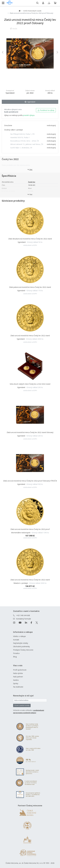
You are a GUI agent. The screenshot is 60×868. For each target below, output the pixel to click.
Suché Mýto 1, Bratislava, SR (21, 148)
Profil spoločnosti (20, 670)
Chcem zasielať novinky (22, 705)
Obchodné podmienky (21, 646)
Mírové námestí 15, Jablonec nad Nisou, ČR (27, 144)
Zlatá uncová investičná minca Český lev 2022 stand (30, 336)
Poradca (16, 653)
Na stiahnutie (18, 687)
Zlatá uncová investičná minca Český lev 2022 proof (30, 529)
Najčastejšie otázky (21, 643)
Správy (16, 683)
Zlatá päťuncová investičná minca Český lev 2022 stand (30, 287)
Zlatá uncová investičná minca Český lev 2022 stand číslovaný (30, 432)
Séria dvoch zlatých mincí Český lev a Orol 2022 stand (30, 384)
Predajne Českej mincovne (23, 650)
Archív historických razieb (32, 11)
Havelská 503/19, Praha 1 (20, 137)
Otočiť (14, 30)
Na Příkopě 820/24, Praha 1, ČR (22, 134)
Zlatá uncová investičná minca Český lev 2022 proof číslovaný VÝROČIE (30, 481)
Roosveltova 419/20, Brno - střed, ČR (25, 141)
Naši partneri (18, 677)
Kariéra (16, 680)
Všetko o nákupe (19, 636)
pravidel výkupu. (29, 115)
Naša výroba (18, 673)
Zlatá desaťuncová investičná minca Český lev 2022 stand (30, 239)
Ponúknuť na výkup (46, 110)
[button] (6, 52)
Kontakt (16, 640)
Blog (15, 657)
